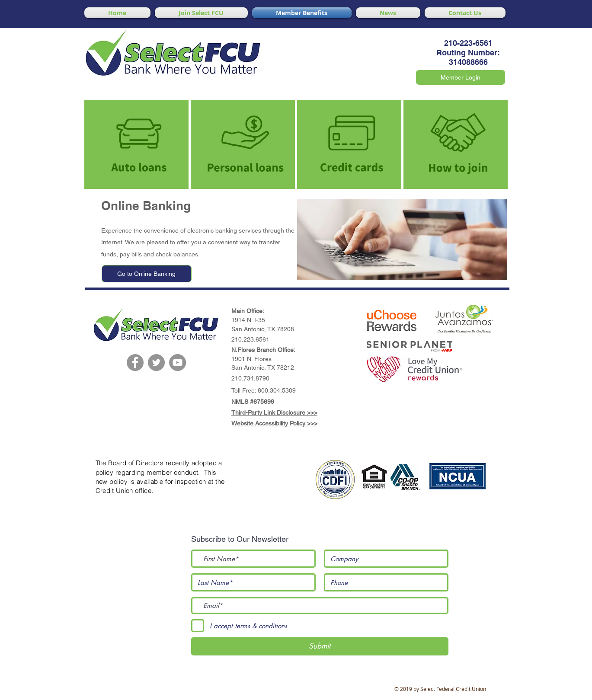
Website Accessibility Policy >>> (274, 423)
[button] (392, 323)
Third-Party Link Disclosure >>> (274, 412)
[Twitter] (156, 363)
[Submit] (320, 646)
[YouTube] (178, 363)
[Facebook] (135, 363)
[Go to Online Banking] (147, 274)
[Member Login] (461, 77)
